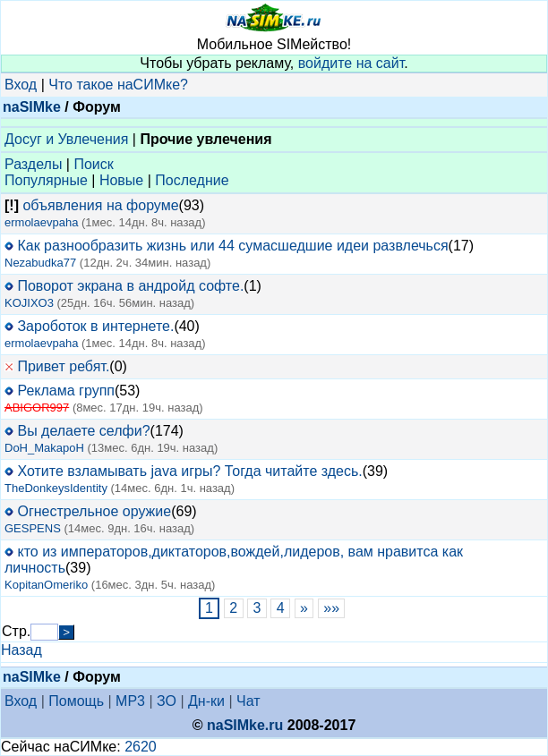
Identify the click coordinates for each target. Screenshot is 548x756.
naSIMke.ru (245, 725)
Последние (192, 180)
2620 (141, 747)
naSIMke (32, 107)
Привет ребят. (63, 366)
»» (332, 608)
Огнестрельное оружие (94, 511)
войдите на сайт (351, 63)
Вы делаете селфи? (83, 431)
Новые (121, 180)
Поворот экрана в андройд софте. (130, 286)
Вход (21, 85)
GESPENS (33, 528)
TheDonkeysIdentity (56, 488)
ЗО (167, 701)
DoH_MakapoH (44, 448)
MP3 (130, 701)
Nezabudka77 (40, 263)
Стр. (16, 631)
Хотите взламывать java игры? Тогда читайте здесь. (189, 471)
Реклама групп (66, 391)
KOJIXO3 (29, 303)
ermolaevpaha (41, 222)
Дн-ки (206, 701)
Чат (248, 701)
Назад (21, 650)
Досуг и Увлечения (66, 139)
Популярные (46, 180)
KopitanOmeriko (46, 585)
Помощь (76, 701)
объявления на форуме (100, 205)
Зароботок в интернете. (95, 326)
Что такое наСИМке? (118, 85)
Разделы (33, 164)
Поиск (93, 164)
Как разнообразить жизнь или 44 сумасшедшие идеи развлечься (232, 246)
